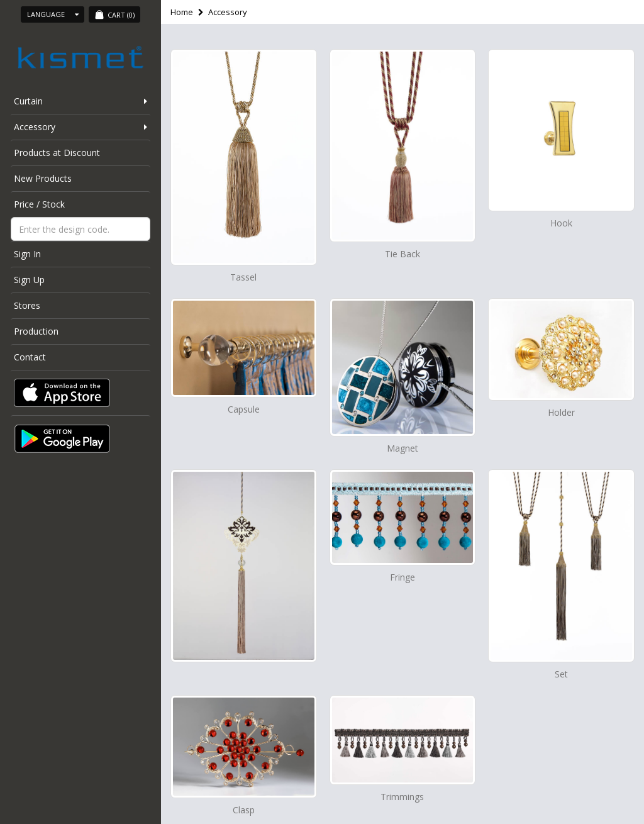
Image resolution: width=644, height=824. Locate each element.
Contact (30, 357)
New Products (43, 178)
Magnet (402, 448)
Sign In (27, 254)
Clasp (244, 810)
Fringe (402, 577)
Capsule (244, 409)
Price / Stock (39, 204)
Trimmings (402, 797)
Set (561, 674)
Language (53, 14)
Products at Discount (57, 153)
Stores (27, 305)
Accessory (35, 127)
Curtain (28, 101)
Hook (561, 223)
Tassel (243, 277)
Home (182, 12)
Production (36, 331)
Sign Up (29, 280)
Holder (561, 412)
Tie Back (402, 254)
